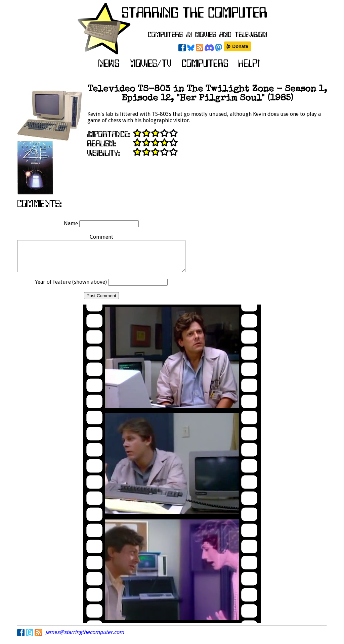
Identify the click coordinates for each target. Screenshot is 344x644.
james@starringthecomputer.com (85, 638)
